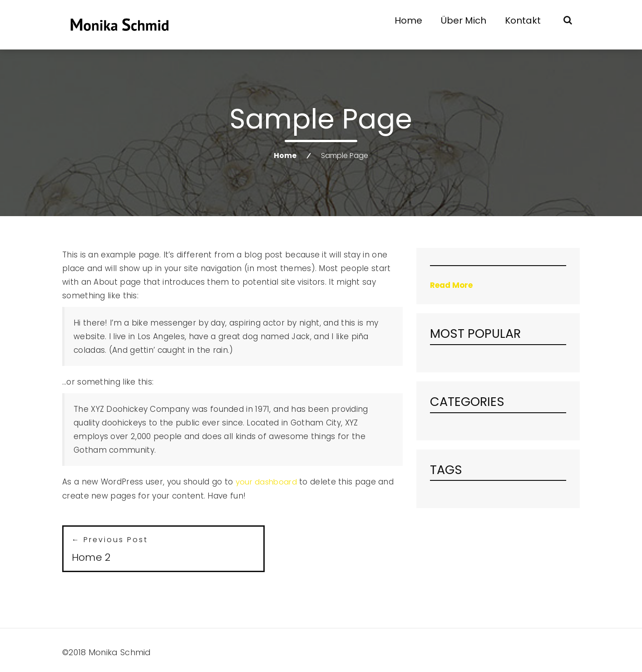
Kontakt (523, 20)
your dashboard (267, 482)
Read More (451, 285)
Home (408, 20)
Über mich (464, 20)
